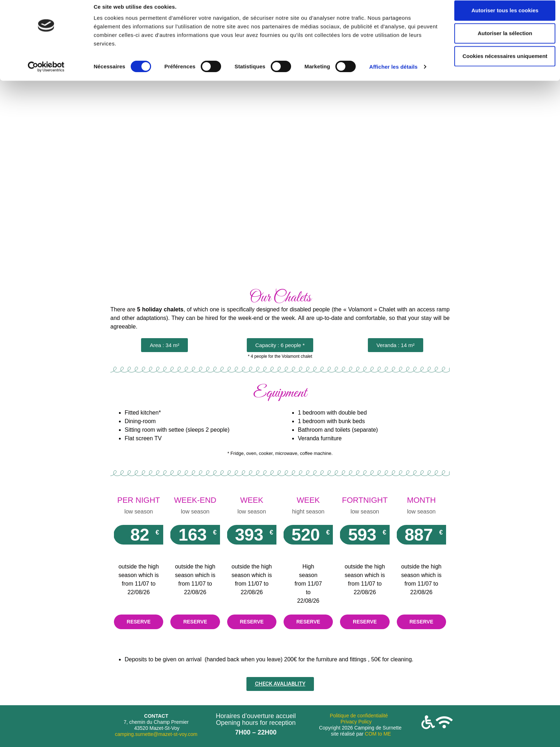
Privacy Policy (356, 722)
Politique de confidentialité (359, 716)
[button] (164, 345)
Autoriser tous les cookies (500, 18)
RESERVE (139, 622)
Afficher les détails (393, 75)
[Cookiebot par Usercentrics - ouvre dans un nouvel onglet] (46, 75)
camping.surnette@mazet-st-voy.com (156, 734)
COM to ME (378, 734)
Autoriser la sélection (501, 41)
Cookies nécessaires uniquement (500, 64)
